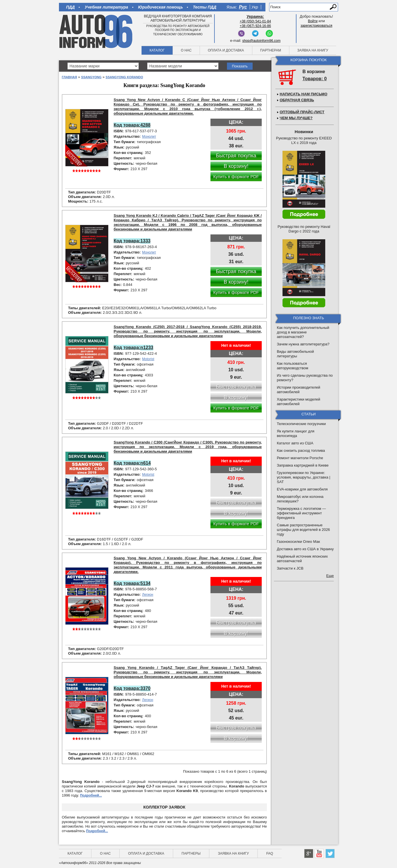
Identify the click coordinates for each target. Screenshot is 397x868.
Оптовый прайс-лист (302, 112)
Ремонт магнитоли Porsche (300, 458)
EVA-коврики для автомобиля (302, 489)
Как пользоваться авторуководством (292, 366)
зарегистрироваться (316, 26)
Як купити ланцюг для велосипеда (296, 433)
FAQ (270, 853)
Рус (243, 7)
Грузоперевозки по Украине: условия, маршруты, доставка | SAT (304, 477)
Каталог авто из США (295, 443)
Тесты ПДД (204, 7)
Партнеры (191, 853)
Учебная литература (106, 7)
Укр (255, 7)
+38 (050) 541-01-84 (255, 21)
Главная (69, 77)
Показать (240, 66)
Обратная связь (297, 100)
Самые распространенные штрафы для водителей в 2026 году (303, 530)
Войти (313, 21)
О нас (186, 50)
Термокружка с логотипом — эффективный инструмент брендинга (301, 513)
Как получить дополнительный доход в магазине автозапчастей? (303, 332)
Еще (330, 576)
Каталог (157, 50)
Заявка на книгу (313, 50)
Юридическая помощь (160, 7)
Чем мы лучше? (296, 118)
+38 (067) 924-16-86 (255, 26)
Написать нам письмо (303, 94)
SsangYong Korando (124, 77)
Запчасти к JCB (290, 568)
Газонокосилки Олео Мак (298, 542)
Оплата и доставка (226, 50)
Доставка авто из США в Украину (305, 549)
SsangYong (91, 77)
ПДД (70, 7)
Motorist (148, 359)
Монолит (149, 137)
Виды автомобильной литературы (295, 354)
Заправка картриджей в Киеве (303, 465)
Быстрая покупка (236, 156)
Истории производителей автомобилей (298, 390)
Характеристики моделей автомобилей (298, 402)
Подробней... (91, 795)
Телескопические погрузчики (301, 424)
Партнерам (271, 50)
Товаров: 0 (315, 79)
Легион (148, 595)
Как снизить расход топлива (301, 451)
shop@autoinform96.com (261, 41)
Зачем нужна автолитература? (303, 344)
